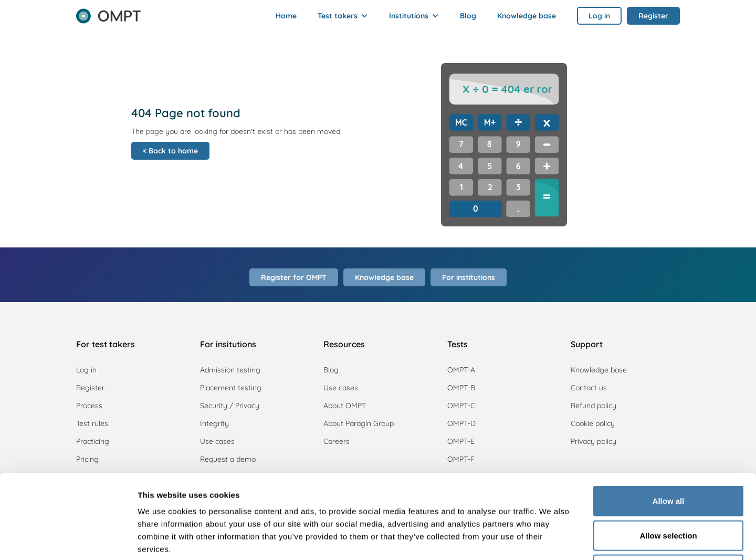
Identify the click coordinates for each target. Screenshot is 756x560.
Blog (468, 16)
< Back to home (170, 151)
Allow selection (668, 457)
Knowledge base (527, 16)
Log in (86, 370)
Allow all (669, 422)
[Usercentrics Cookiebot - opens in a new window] (68, 540)
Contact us (589, 388)
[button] (343, 16)
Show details (551, 539)
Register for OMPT (294, 277)
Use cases (341, 388)
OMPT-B (461, 388)
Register (90, 388)
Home (286, 16)
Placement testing (231, 388)
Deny (669, 491)
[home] (108, 13)
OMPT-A (461, 370)
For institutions (469, 277)
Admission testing (230, 370)
